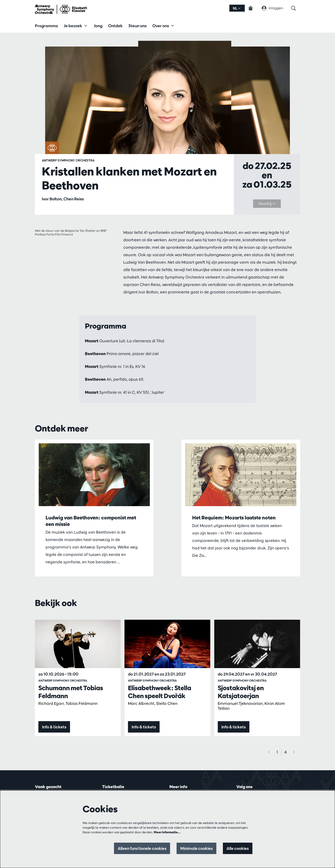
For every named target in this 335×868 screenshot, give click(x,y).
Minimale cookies (196, 848)
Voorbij (267, 204)
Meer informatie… (167, 832)
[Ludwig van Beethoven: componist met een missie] (94, 475)
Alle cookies (238, 848)
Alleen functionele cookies (142, 848)
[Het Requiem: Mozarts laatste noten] (241, 475)
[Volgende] (294, 752)
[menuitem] (46, 26)
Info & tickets (54, 727)
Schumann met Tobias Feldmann (71, 692)
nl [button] (237, 8)
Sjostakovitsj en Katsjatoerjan (241, 692)
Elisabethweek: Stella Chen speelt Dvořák (160, 692)
